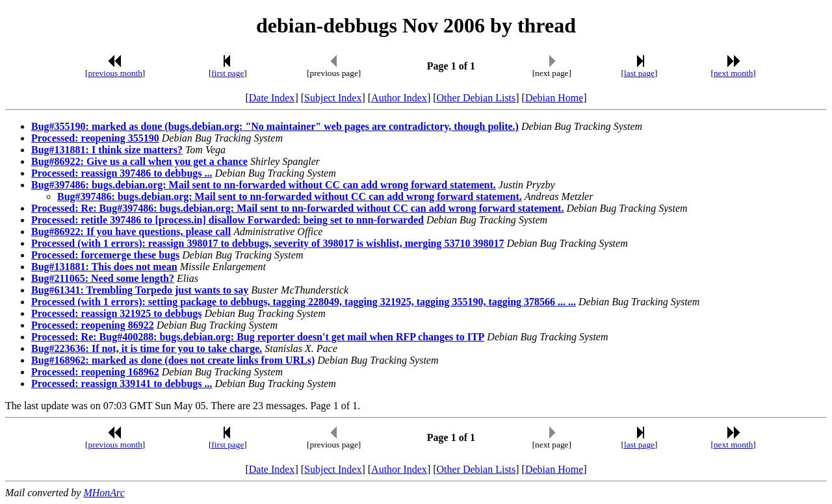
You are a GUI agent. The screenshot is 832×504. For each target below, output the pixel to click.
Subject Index (333, 98)
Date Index (272, 98)
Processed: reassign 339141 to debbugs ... (122, 384)
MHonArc (104, 493)
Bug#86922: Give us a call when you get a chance (139, 161)
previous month (115, 73)
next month (733, 73)
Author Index (399, 98)
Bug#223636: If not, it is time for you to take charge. (147, 348)
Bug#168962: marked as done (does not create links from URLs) (173, 360)
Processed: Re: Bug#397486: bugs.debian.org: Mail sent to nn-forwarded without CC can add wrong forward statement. (297, 208)
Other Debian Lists (476, 98)
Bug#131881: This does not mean (104, 267)
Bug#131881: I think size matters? (107, 150)
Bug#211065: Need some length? (103, 278)
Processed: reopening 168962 (95, 372)
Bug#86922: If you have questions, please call (131, 232)
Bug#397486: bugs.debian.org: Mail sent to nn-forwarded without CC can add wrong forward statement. (264, 185)
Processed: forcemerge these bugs (105, 255)
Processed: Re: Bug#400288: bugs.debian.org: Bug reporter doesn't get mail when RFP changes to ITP (258, 337)
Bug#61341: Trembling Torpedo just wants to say (140, 290)
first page (227, 73)
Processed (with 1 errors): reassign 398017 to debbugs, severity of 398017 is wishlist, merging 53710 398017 (268, 243)
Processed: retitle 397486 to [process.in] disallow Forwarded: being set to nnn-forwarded (227, 220)
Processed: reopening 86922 (93, 325)
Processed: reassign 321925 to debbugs (117, 313)
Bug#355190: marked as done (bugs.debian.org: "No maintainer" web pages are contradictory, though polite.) (275, 126)
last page (639, 73)
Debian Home (554, 98)
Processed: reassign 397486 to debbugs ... (122, 173)
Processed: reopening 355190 (95, 138)
